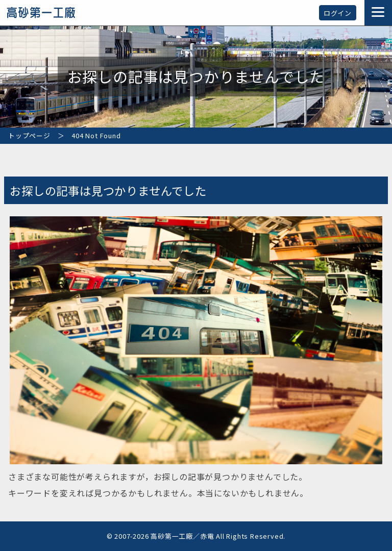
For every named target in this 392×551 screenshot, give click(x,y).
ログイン (338, 13)
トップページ (29, 135)
